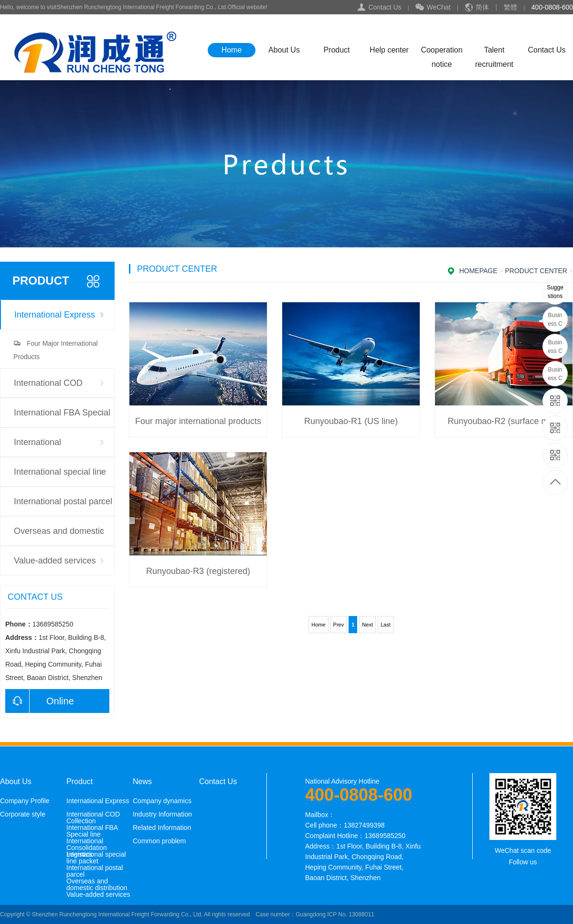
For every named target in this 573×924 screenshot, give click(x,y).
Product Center (536, 271)
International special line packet (60, 477)
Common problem (159, 841)
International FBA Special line (62, 418)
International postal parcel (63, 501)
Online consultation (40, 701)
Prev (339, 625)
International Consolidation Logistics (58, 447)
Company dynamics (162, 801)
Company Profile (25, 801)
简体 (482, 7)
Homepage (478, 271)
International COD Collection (48, 388)
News (142, 782)
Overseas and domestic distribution (59, 536)
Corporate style (23, 814)
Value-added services (55, 561)
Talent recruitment (494, 52)
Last (386, 625)
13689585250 (556, 292)
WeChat (433, 8)
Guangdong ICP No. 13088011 (335, 914)
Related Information (162, 828)
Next (367, 625)
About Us (284, 50)
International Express (55, 315)
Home (232, 50)
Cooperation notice (441, 52)
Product (336, 50)
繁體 (510, 7)
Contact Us (385, 7)
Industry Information (162, 814)
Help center (389, 50)
